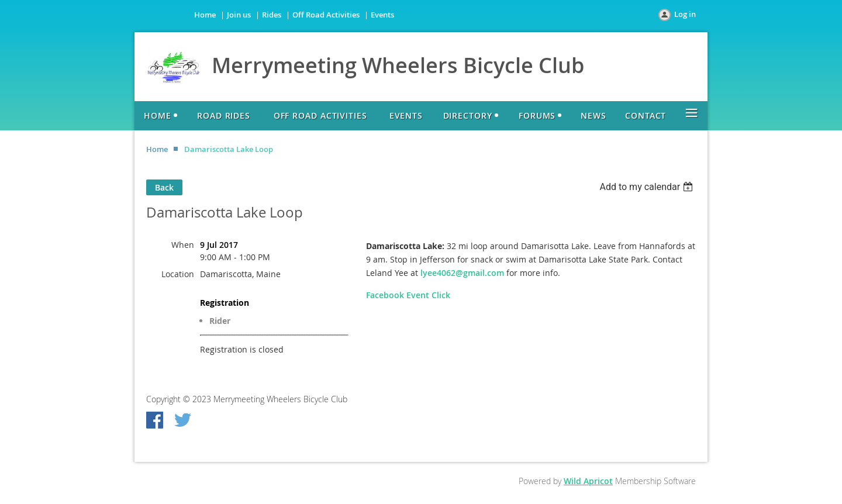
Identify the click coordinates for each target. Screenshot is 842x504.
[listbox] (648, 187)
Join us (239, 15)
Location (178, 274)
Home (205, 15)
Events (382, 15)
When (183, 245)
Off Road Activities (326, 15)
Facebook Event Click (408, 295)
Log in (685, 14)
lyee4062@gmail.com (462, 273)
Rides (272, 15)
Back (164, 187)
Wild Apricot (588, 481)
